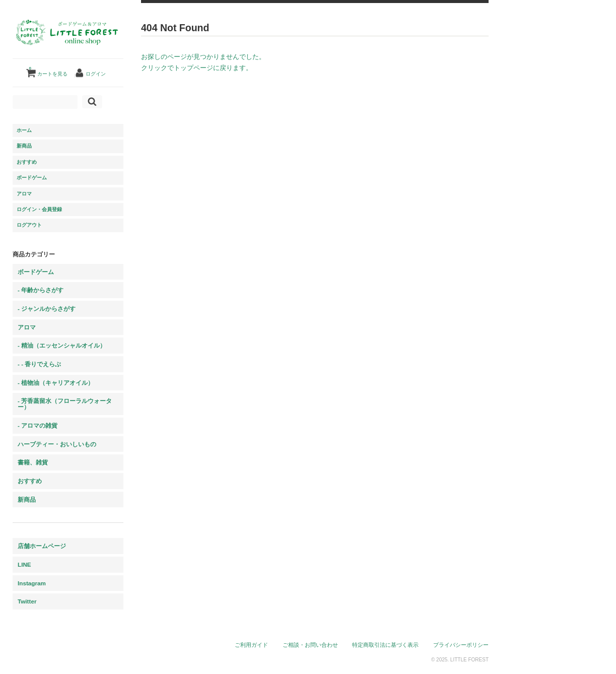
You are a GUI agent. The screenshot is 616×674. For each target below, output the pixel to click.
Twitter (27, 601)
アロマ (24, 194)
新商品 (24, 146)
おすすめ (27, 162)
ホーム (24, 130)
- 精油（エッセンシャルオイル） (62, 345)
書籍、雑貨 (33, 462)
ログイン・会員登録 (39, 209)
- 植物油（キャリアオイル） (56, 383)
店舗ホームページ (42, 546)
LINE (24, 564)
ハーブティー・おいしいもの (57, 444)
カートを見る (48, 70)
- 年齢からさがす (41, 290)
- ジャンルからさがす (47, 309)
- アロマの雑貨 (38, 425)
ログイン (96, 74)
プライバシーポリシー (461, 645)
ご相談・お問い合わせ (310, 645)
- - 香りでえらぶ (39, 364)
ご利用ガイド (251, 645)
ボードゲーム (32, 178)
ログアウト (29, 225)
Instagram (32, 583)
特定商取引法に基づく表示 (385, 645)
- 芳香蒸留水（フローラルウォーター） (65, 404)
